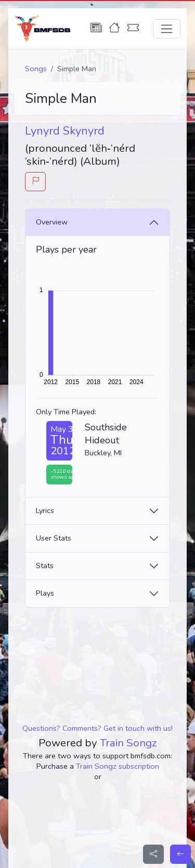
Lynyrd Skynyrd (65, 131)
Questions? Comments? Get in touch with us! (97, 728)
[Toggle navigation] (167, 29)
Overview (52, 222)
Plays (45, 593)
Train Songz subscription (118, 766)
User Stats (54, 538)
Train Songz (128, 743)
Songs (36, 69)
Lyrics (45, 510)
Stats (45, 565)
